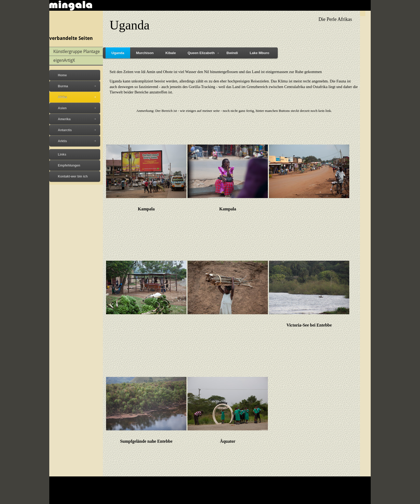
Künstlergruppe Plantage (77, 51)
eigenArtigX (64, 60)
